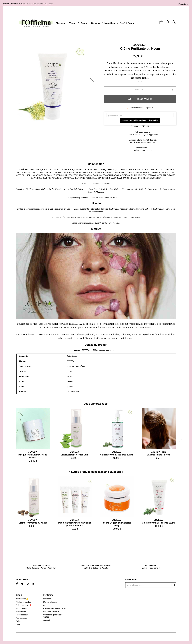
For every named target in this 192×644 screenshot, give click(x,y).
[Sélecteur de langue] (184, 4)
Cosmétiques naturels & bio (55, 608)
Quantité (139, 90)
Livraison (47, 599)
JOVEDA (140, 45)
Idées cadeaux (22, 615)
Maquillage (110, 23)
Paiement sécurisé (51, 612)
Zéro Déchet (21, 612)
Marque (77, 350)
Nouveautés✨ (22, 599)
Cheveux (96, 23)
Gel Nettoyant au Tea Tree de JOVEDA (103, 209)
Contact (47, 620)
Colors (19, 621)
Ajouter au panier (140, 99)
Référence (97, 350)
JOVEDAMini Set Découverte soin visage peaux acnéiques (75, 523)
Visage (73, 23)
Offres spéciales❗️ (24, 605)
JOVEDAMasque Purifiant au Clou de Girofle (33, 455)
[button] (93, 82)
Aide (45, 605)
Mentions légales (50, 602)
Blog (18, 624)
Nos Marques (22, 618)
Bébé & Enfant (127, 23)
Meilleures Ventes (23, 602)
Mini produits (21, 608)
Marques (60, 23)
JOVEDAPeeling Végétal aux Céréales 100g (116, 523)
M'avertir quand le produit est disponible (140, 120)
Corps (84, 23)
